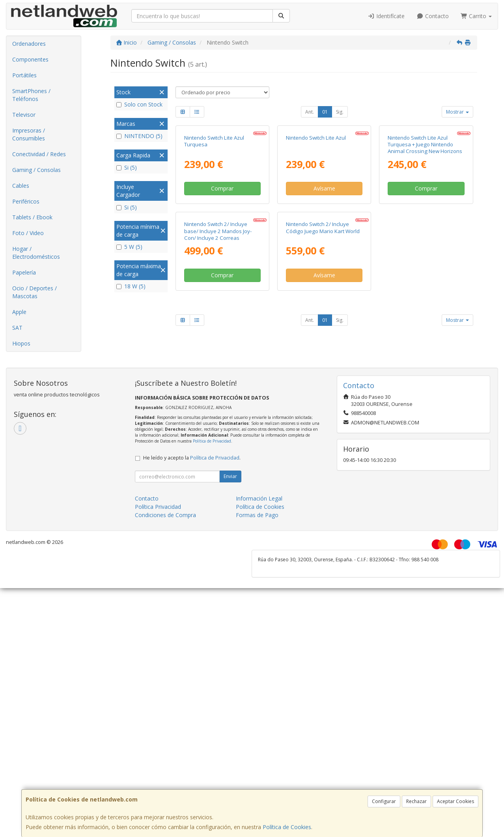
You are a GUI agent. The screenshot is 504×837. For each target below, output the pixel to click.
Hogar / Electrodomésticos (36, 253)
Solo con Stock (139, 104)
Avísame (324, 261)
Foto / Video (28, 233)
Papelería (24, 272)
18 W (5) (131, 286)
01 (325, 112)
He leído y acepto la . (192, 570)
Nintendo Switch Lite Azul (316, 210)
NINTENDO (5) (139, 136)
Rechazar (416, 801)
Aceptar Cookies (455, 801)
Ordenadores (29, 44)
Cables (21, 186)
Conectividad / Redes (39, 154)
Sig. (340, 112)
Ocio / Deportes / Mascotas (35, 292)
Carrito (476, 16)
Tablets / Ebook (32, 217)
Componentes (30, 59)
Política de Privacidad (212, 553)
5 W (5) (129, 247)
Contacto (433, 16)
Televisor (24, 115)
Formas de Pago (257, 627)
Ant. (310, 112)
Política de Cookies (287, 827)
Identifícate (386, 16)
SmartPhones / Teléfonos (31, 95)
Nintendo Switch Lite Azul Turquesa (214, 213)
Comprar (222, 261)
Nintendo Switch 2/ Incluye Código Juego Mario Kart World (323, 372)
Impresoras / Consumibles (29, 134)
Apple (19, 312)
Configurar (384, 801)
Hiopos (21, 343)
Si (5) (127, 167)
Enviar (230, 588)
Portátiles (24, 75)
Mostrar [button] (457, 112)
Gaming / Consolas (36, 170)
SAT (17, 328)
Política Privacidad (158, 619)
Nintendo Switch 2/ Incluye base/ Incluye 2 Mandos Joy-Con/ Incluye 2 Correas (218, 375)
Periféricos (26, 201)
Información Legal (259, 610)
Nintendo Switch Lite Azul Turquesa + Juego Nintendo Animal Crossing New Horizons (425, 217)
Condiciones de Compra (165, 627)
